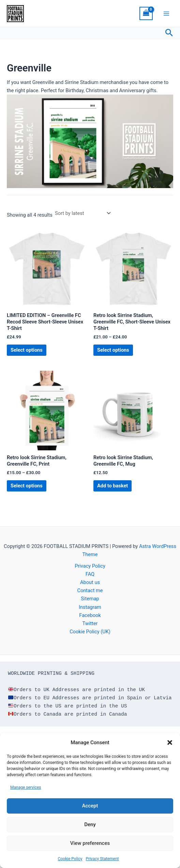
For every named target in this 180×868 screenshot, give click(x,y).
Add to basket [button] (112, 486)
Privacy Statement (102, 859)
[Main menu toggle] (166, 13)
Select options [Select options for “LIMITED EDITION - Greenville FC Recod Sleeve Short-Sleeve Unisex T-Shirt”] (27, 350)
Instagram (90, 607)
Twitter (90, 623)
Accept (90, 806)
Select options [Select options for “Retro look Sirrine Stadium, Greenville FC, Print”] (27, 486)
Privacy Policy (90, 566)
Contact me (90, 590)
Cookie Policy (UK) (90, 632)
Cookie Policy (70, 859)
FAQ (90, 574)
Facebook (90, 615)
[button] (170, 742)
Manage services (26, 787)
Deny (90, 824)
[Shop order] (82, 213)
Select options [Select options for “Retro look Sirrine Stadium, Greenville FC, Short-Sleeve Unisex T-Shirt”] (113, 350)
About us (90, 582)
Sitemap (90, 599)
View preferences (90, 843)
